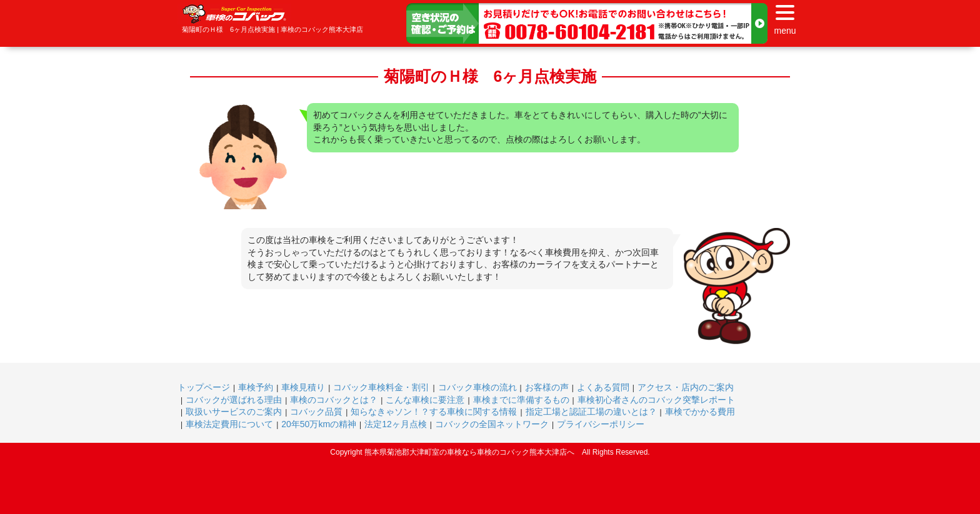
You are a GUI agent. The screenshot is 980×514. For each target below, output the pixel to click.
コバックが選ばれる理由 (234, 400)
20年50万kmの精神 (319, 424)
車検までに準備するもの (521, 400)
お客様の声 (547, 387)
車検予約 (256, 387)
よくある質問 (603, 387)
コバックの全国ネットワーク (492, 424)
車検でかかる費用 (700, 412)
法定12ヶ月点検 (396, 424)
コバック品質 (316, 412)
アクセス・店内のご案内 (686, 387)
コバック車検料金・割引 (381, 387)
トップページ (204, 387)
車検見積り (303, 387)
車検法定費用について (229, 424)
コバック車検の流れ (477, 387)
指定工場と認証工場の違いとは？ (591, 412)
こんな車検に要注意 (425, 400)
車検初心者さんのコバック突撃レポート (656, 400)
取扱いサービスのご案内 (234, 412)
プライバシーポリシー (601, 424)
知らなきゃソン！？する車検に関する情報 (434, 412)
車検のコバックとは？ (334, 400)
